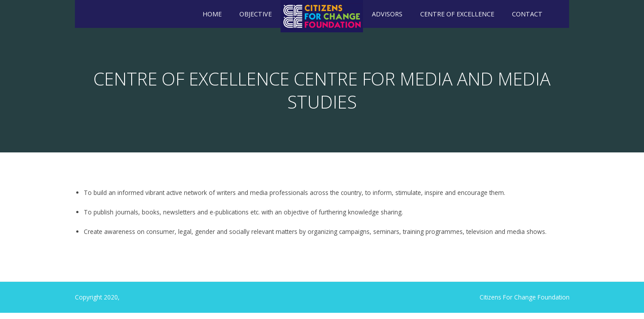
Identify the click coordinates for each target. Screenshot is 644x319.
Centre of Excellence (457, 14)
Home (212, 14)
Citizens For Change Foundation (525, 297)
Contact (527, 14)
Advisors (387, 14)
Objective (256, 14)
